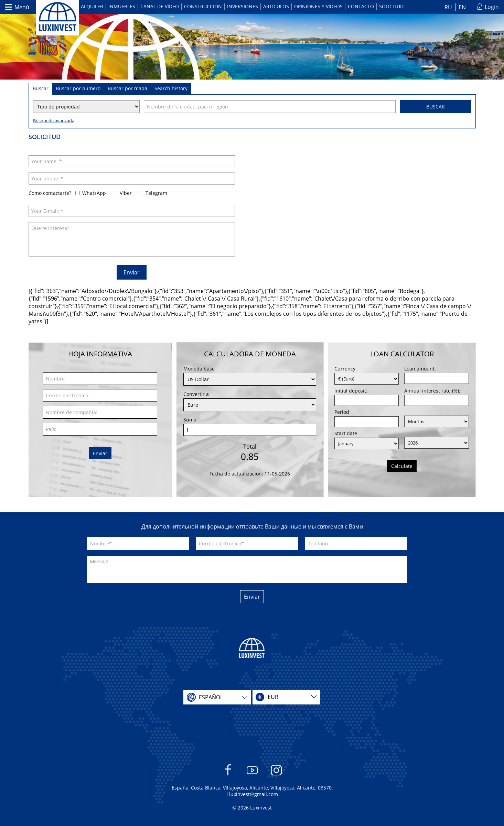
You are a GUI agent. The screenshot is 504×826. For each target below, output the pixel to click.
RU (448, 7)
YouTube (252, 773)
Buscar (436, 107)
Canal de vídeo (160, 6)
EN (462, 7)
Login (492, 7)
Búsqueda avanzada (54, 121)
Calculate (402, 466)
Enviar (132, 272)
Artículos (276, 6)
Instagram (276, 773)
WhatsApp (94, 193)
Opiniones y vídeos (318, 6)
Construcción (203, 6)
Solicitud (391, 6)
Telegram (156, 193)
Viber (126, 193)
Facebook (228, 773)
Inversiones (243, 6)
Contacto (361, 6)
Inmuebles (122, 6)
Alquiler (92, 6)
